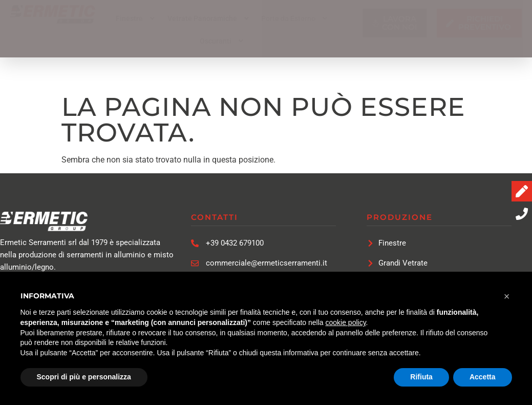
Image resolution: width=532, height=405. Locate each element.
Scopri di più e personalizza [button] (84, 377)
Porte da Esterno (295, 18)
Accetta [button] (483, 377)
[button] (136, 18)
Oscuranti (223, 41)
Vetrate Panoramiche (209, 18)
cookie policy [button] (345, 322)
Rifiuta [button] (421, 377)
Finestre (136, 18)
